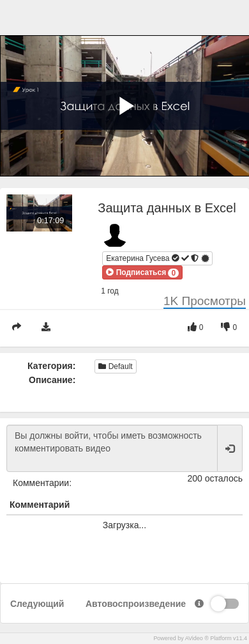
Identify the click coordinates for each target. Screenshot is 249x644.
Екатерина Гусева (158, 258)
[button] (142, 272)
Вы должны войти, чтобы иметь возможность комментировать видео (112, 448)
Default (115, 366)
